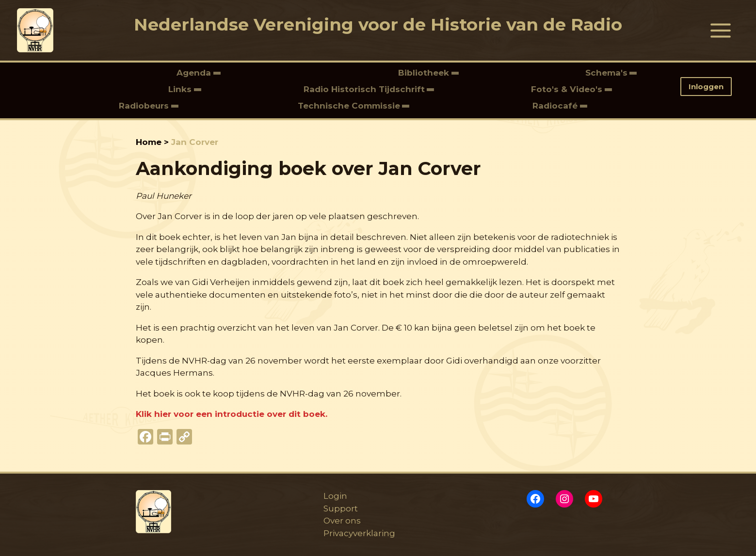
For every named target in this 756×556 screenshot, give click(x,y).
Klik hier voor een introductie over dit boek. (232, 414)
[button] (710, 87)
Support (339, 508)
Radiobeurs (145, 106)
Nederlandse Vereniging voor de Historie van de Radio (378, 24)
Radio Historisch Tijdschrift (364, 89)
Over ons (341, 521)
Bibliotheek (425, 73)
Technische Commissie (349, 106)
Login (334, 496)
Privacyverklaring (358, 533)
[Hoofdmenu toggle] (721, 31)
